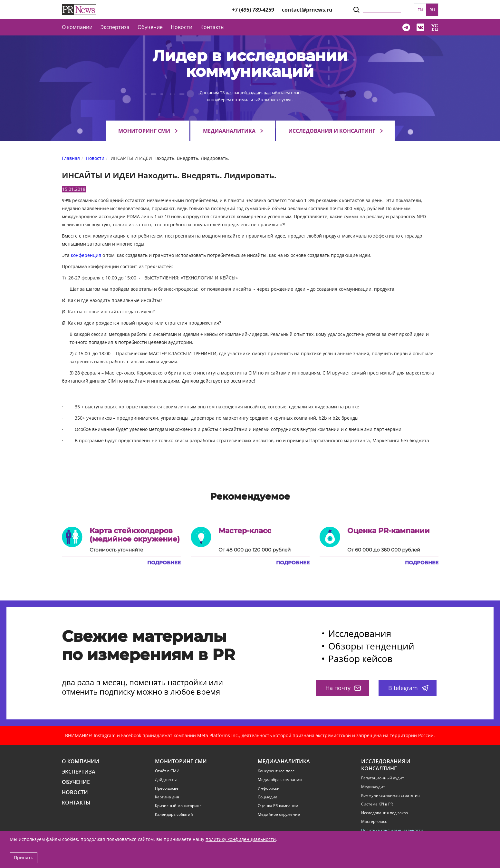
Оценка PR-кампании (278, 806)
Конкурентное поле (276, 771)
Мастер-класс (374, 822)
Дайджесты (166, 780)
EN (420, 10)
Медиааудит (373, 787)
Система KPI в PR (377, 804)
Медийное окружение (279, 814)
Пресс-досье (167, 788)
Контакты (212, 27)
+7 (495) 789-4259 (253, 10)
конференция (86, 255)
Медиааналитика (229, 131)
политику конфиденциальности (241, 839)
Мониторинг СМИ (144, 131)
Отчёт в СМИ (167, 771)
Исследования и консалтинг (332, 131)
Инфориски (269, 788)
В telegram (408, 688)
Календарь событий (174, 814)
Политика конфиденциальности (392, 830)
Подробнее (164, 563)
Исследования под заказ (385, 813)
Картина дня (167, 797)
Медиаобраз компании (280, 780)
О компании (77, 27)
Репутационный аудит (383, 778)
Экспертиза (79, 772)
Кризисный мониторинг (178, 806)
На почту (343, 688)
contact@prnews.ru (307, 10)
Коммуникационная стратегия (390, 795)
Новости (182, 27)
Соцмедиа (268, 797)
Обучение (150, 27)
